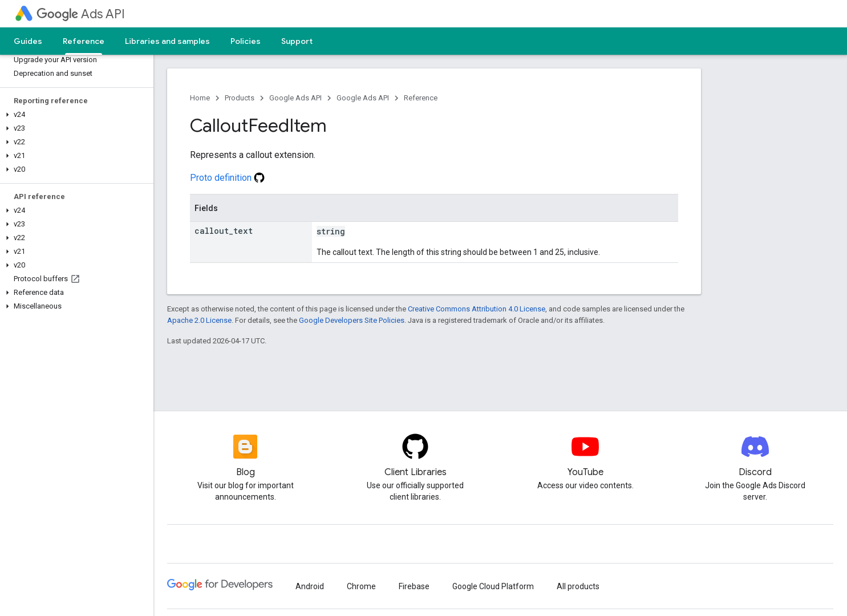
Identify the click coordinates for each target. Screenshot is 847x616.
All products (578, 586)
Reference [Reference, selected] (84, 41)
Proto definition (227, 178)
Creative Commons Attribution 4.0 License (477, 309)
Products (240, 98)
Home (200, 98)
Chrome (361, 586)
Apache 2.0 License (199, 320)
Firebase (414, 586)
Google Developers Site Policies (352, 320)
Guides (28, 41)
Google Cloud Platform (493, 586)
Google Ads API (295, 98)
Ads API (81, 14)
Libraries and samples (167, 41)
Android (310, 586)
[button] (74, 115)
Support (297, 41)
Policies (246, 41)
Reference (421, 98)
